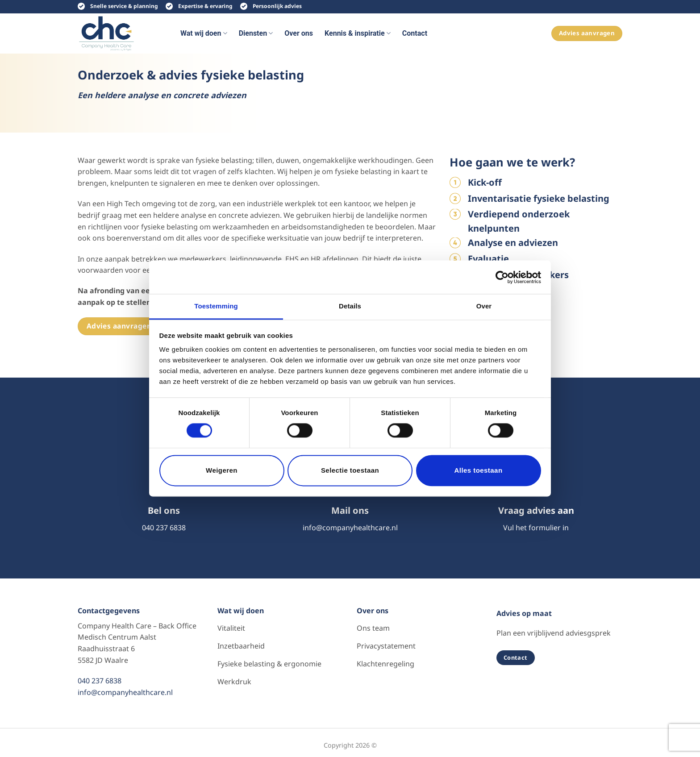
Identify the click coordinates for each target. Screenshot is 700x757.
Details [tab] (350, 306)
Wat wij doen (204, 33)
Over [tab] (484, 306)
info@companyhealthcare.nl (350, 528)
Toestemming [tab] (216, 306)
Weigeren (222, 470)
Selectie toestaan (350, 470)
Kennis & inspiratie (358, 33)
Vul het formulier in (536, 528)
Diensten (256, 33)
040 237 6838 (164, 528)
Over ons (299, 33)
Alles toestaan (478, 470)
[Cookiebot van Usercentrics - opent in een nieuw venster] (502, 277)
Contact (415, 33)
